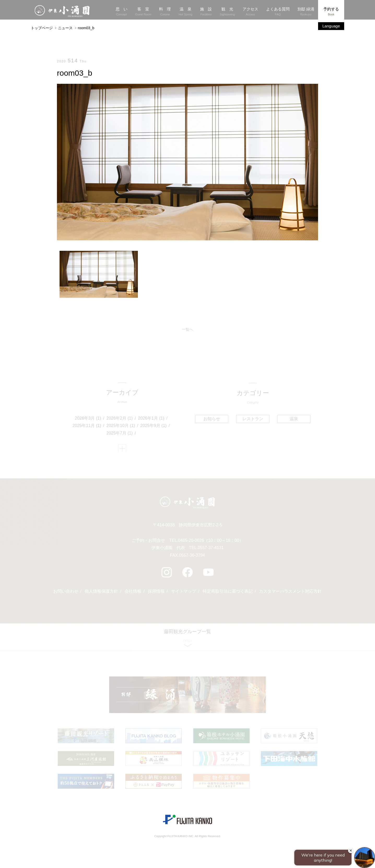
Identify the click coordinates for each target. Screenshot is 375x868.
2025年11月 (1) (87, 426)
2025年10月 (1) (121, 426)
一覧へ (187, 330)
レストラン (253, 419)
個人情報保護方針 (101, 593)
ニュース (65, 28)
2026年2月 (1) (120, 419)
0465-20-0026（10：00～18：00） (211, 542)
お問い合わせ (66, 593)
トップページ (42, 28)
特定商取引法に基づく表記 (228, 593)
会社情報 (133, 593)
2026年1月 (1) (151, 419)
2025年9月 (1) (154, 426)
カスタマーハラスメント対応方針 (291, 593)
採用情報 (156, 593)
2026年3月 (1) (88, 419)
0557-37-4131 (211, 549)
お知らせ (212, 419)
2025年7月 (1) (120, 434)
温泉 (294, 419)
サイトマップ (184, 593)
